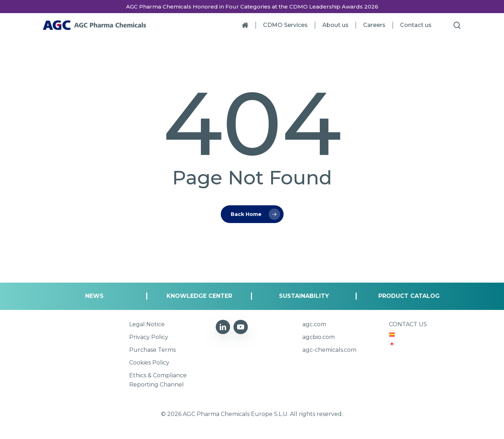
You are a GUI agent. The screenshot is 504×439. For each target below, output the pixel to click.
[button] (94, 296)
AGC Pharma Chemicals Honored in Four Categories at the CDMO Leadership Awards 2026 (252, 7)
